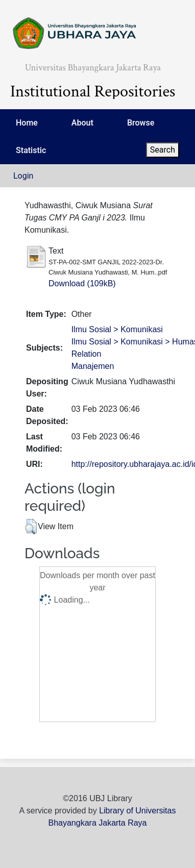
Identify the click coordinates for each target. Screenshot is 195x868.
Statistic (31, 150)
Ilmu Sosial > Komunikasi (117, 329)
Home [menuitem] (27, 123)
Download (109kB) (82, 283)
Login (23, 176)
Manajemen (93, 366)
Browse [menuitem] (141, 123)
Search (163, 150)
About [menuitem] (82, 123)
